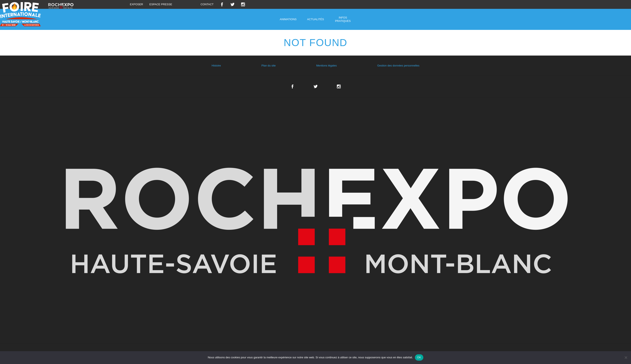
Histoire (216, 66)
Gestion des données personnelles (398, 66)
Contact (207, 4)
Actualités (315, 19)
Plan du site (268, 66)
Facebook (222, 4)
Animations (288, 19)
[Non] (626, 357)
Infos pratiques (343, 19)
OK (419, 357)
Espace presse (161, 4)
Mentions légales (327, 66)
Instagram (243, 4)
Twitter (232, 4)
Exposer (136, 4)
